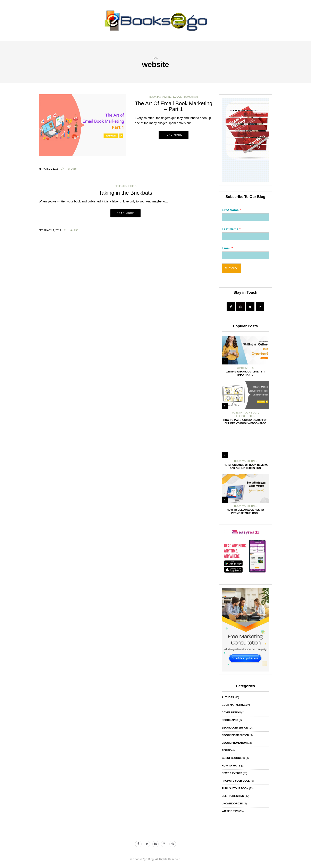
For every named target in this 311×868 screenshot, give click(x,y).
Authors (228, 697)
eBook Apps (230, 720)
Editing (227, 750)
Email (227, 248)
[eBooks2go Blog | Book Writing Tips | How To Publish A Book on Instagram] (241, 307)
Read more (174, 135)
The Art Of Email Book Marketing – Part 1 (174, 106)
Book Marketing (161, 97)
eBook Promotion (185, 97)
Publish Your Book (245, 413)
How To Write (231, 766)
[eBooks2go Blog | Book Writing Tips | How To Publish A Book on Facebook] (231, 307)
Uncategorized (233, 804)
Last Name (231, 229)
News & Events (232, 773)
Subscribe (232, 268)
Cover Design (231, 713)
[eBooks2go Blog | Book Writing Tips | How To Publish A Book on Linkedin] (260, 307)
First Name (231, 210)
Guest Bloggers (233, 758)
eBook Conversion (235, 728)
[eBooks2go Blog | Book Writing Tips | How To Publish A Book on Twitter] (250, 307)
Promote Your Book (236, 781)
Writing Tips (245, 368)
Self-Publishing (125, 186)
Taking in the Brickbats (126, 193)
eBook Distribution (236, 735)
